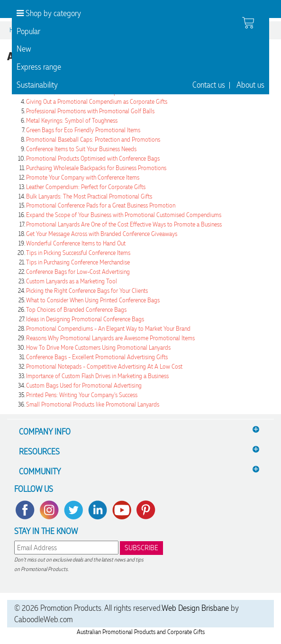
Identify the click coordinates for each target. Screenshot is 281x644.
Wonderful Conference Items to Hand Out (76, 243)
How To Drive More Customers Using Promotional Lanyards (98, 348)
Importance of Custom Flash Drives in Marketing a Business (97, 376)
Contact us (209, 85)
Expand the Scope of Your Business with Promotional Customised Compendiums (124, 215)
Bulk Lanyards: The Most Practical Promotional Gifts (89, 196)
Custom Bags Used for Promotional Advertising (84, 385)
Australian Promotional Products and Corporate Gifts (141, 632)
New (24, 49)
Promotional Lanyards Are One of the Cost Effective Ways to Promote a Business (124, 224)
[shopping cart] (248, 23)
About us (250, 85)
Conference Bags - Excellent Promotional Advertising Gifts (97, 357)
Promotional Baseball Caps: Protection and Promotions (93, 140)
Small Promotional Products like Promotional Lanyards (93, 404)
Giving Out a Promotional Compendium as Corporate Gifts (97, 102)
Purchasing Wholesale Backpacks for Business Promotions (96, 168)
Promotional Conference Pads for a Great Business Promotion (101, 205)
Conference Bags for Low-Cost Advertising (78, 272)
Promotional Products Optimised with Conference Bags (93, 159)
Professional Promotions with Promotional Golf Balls (90, 111)
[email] (66, 548)
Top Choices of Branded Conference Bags (76, 310)
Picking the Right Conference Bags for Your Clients (87, 291)
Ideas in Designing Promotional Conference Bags (85, 319)
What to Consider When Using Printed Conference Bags (93, 300)
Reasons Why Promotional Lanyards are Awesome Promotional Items (110, 338)
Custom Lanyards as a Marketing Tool (72, 281)
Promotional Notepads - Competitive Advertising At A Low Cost (104, 367)
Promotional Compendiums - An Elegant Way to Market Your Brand (108, 329)
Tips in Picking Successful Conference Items (78, 253)
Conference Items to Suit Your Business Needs (81, 149)
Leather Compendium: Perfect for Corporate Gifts (86, 187)
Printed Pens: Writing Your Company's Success (82, 395)
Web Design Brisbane (195, 608)
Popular (28, 31)
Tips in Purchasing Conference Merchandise (78, 262)
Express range (39, 67)
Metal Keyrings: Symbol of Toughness (72, 121)
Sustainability (37, 85)
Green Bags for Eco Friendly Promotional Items (83, 130)
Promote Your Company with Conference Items (83, 177)
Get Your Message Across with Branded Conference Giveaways (102, 234)
